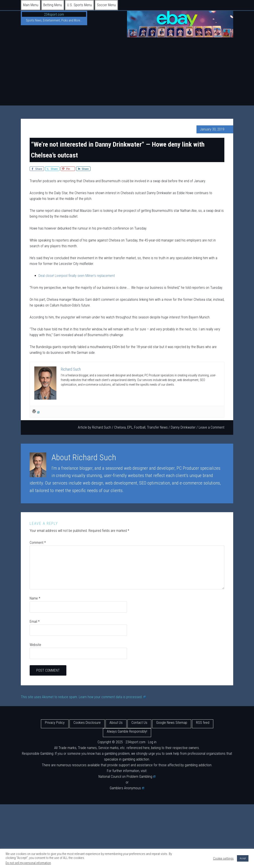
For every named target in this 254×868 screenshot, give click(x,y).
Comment (38, 543)
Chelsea (120, 427)
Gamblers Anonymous (127, 788)
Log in (152, 742)
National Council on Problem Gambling (127, 777)
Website (35, 645)
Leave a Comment (212, 427)
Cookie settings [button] (223, 858)
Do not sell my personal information (28, 863)
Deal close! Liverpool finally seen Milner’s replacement (77, 276)
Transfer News (157, 427)
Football (140, 427)
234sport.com (54, 14)
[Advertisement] (127, 72)
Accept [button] (243, 858)
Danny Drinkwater (183, 427)
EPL (130, 427)
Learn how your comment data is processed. (112, 697)
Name (35, 598)
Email (35, 622)
